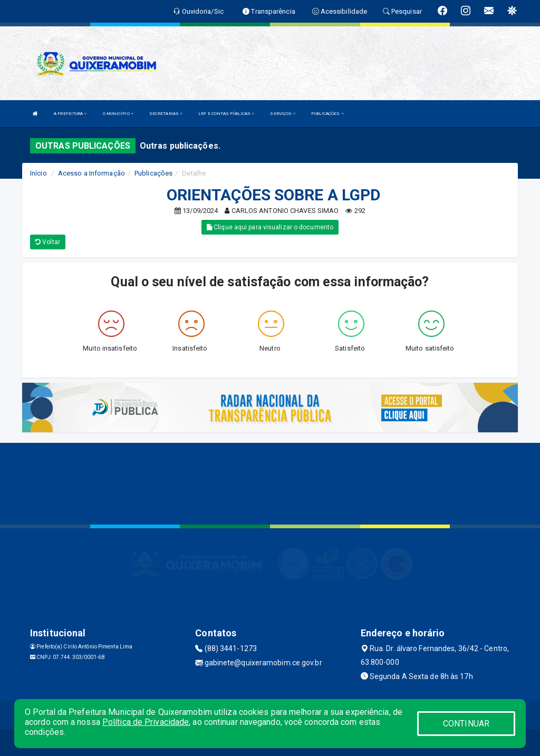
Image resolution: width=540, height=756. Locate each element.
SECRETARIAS (166, 114)
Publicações (153, 173)
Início (38, 173)
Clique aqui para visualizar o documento (270, 227)
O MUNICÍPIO (118, 114)
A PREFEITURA (70, 114)
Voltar (48, 242)
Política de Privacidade (146, 722)
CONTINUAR (466, 724)
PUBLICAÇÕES (327, 114)
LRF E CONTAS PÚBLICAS (226, 114)
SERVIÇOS (283, 114)
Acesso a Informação (91, 173)
